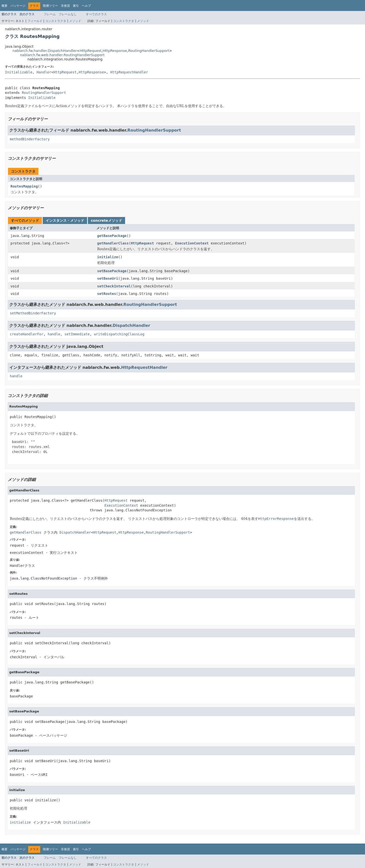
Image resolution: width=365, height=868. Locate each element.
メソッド (75, 21)
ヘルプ (86, 6)
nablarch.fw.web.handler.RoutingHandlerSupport (62, 55)
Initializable (19, 72)
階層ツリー (50, 6)
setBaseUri (108, 278)
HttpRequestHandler (129, 72)
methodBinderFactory (30, 139)
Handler (44, 72)
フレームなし (68, 14)
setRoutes (107, 294)
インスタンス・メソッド (65, 220)
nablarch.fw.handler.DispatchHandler (45, 51)
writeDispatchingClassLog (119, 334)
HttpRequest (91, 51)
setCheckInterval (114, 286)
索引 (76, 6)
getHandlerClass (113, 243)
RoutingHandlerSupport (149, 51)
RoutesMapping (24, 186)
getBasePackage (112, 236)
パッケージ (18, 6)
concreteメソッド (106, 220)
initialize (108, 257)
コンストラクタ (56, 21)
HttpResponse (115, 51)
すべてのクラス (96, 14)
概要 (4, 6)
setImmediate (77, 334)
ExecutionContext (192, 243)
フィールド (35, 21)
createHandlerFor (27, 334)
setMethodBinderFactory (33, 313)
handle (54, 334)
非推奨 (65, 6)
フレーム (50, 14)
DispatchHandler (131, 325)
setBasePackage (112, 271)
